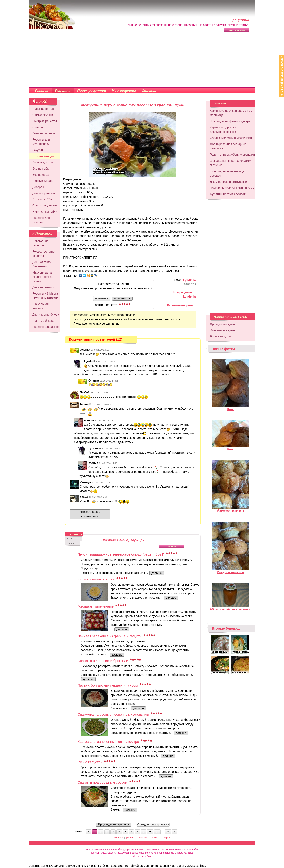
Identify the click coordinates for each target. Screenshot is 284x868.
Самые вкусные (43, 115)
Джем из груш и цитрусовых (229, 182)
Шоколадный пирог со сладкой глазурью (231, 163)
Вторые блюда (43, 156)
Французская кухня (223, 324)
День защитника (43, 287)
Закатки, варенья (44, 133)
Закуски (38, 150)
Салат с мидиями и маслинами (231, 138)
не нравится (122, 298)
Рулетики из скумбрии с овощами (232, 155)
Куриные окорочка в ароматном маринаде (231, 113)
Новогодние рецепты (40, 243)
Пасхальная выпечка (40, 306)
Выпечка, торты (43, 162)
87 (168, 832)
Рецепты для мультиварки (41, 142)
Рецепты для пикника (41, 220)
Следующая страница (153, 824)
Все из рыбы (41, 169)
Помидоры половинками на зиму (232, 188)
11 (157, 832)
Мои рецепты (124, 91)
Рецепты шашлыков (46, 327)
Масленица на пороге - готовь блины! (42, 277)
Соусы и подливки (45, 205)
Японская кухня (220, 336)
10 (150, 832)
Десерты (38, 187)
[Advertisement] (142, 60)
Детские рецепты (44, 193)
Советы (149, 91)
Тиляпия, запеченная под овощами (227, 173)
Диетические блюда (46, 315)
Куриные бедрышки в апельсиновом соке (224, 130)
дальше (157, 573)
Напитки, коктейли (45, 212)
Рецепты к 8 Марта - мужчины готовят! (45, 296)
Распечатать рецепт (181, 305)
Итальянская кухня (223, 330)
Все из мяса (40, 175)
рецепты (131, 838)
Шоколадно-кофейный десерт (230, 121)
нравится (102, 298)
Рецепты (63, 91)
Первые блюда (42, 181)
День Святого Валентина (41, 264)
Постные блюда (43, 321)
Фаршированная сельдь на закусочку (228, 146)
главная (118, 838)
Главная (42, 91)
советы (143, 838)
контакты (155, 838)
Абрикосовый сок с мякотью (231, 608)
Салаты (38, 127)
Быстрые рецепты (45, 121)
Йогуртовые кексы (231, 509)
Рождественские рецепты (43, 254)
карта (167, 838)
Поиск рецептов (92, 91)
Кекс (231, 408)
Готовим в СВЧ (42, 199)
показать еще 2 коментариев (90, 514)
